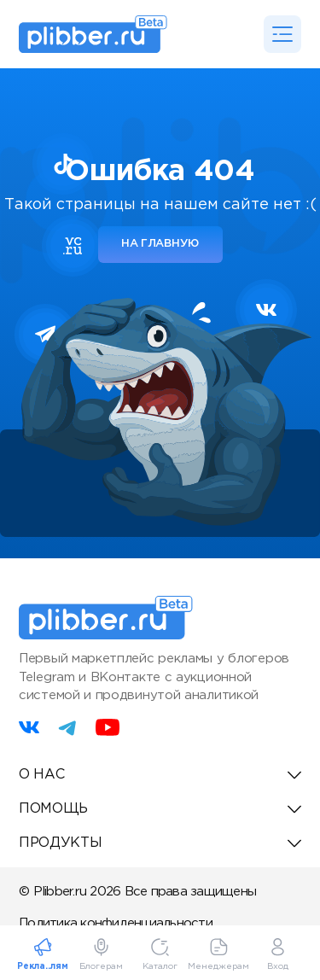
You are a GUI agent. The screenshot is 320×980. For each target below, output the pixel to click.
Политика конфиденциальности (116, 923)
